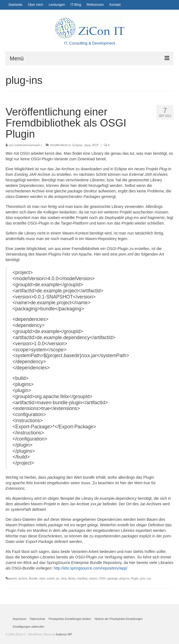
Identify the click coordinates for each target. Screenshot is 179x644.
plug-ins (124, 579)
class (42, 579)
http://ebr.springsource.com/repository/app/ (91, 568)
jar (58, 579)
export (51, 579)
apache (12, 579)
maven (93, 579)
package (113, 579)
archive (23, 579)
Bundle (33, 579)
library (72, 579)
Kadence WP (64, 634)
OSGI (102, 579)
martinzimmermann (27, 145)
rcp (149, 579)
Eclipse (77, 145)
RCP (95, 145)
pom (143, 579)
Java (87, 145)
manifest (82, 579)
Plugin (135, 579)
